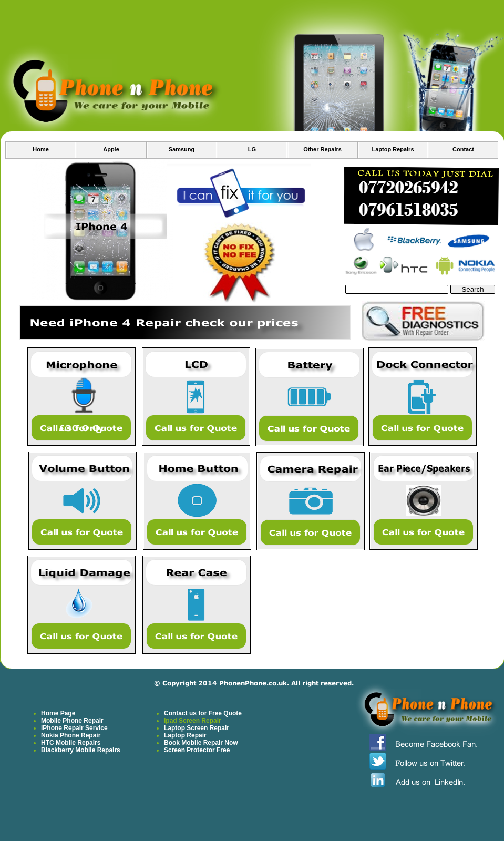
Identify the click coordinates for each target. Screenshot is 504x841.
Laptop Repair (185, 735)
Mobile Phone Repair (72, 721)
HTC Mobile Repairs (71, 743)
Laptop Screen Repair (197, 728)
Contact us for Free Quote (203, 713)
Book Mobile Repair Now (201, 743)
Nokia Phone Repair (71, 735)
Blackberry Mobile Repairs (81, 750)
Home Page (58, 713)
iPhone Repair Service (74, 728)
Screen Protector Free (197, 750)
